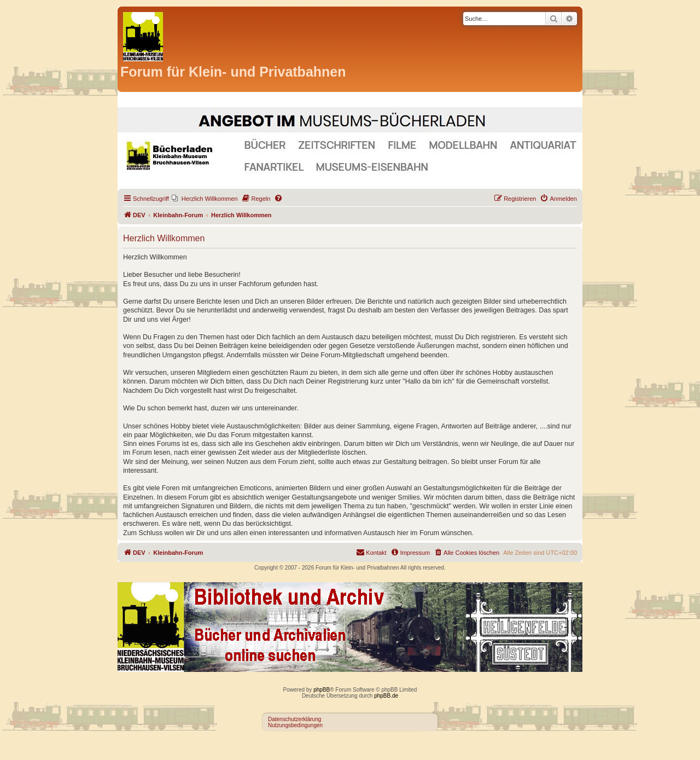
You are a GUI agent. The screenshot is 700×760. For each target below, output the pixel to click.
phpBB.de (386, 696)
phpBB (322, 690)
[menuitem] (205, 199)
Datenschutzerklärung (294, 719)
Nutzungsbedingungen (295, 725)
